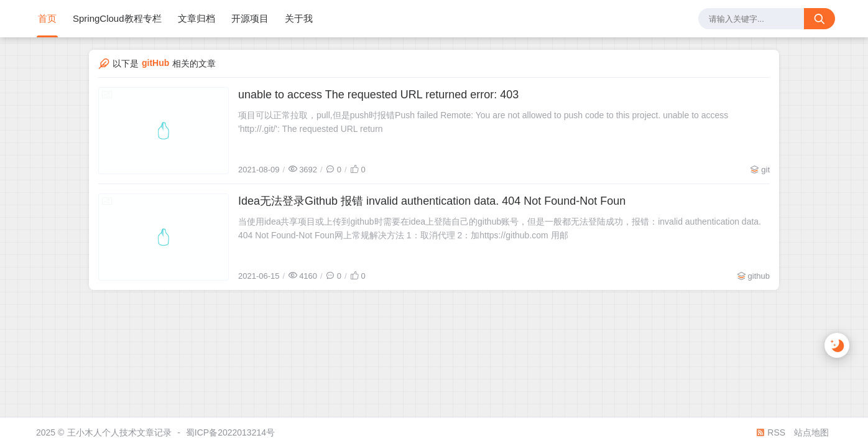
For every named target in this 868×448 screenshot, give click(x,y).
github (759, 276)
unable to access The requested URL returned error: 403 (378, 95)
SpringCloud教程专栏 (117, 18)
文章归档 (196, 18)
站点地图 (811, 432)
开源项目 (250, 18)
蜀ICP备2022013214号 (230, 432)
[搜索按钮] (820, 19)
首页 (47, 18)
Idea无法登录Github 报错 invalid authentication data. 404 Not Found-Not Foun (432, 201)
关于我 (299, 18)
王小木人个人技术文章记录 (119, 432)
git (765, 170)
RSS (771, 432)
